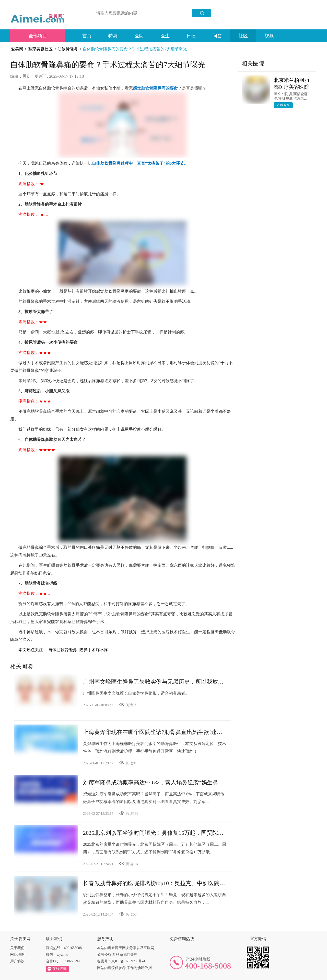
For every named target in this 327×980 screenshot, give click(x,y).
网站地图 (17, 955)
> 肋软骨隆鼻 (66, 49)
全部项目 (38, 36)
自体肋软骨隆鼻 (63, 650)
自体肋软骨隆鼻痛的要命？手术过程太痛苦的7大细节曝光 (135, 49)
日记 (191, 36)
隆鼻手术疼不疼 (94, 650)
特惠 (113, 36)
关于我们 (17, 948)
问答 (217, 36)
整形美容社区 (40, 49)
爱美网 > (19, 49)
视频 (269, 36)
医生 (165, 36)
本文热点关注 (31, 650)
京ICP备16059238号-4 (128, 961)
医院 (139, 36)
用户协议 (17, 961)
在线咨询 (283, 105)
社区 (243, 36)
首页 (87, 36)
